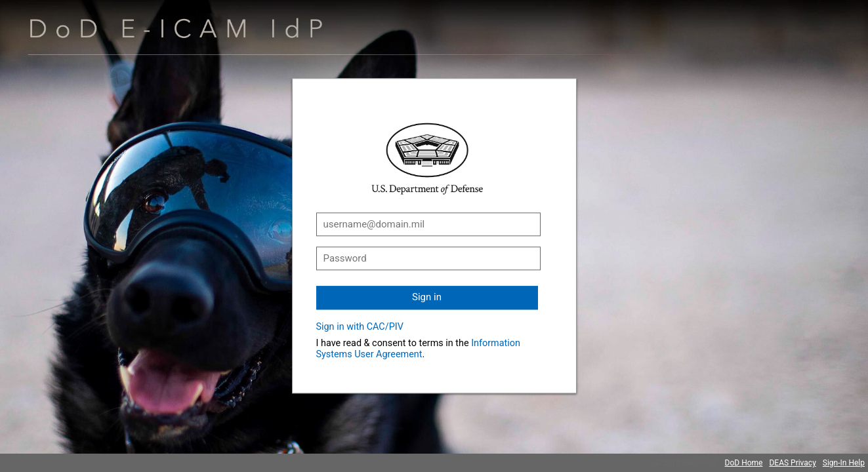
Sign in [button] (427, 297)
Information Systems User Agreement (418, 349)
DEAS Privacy (792, 463)
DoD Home (744, 463)
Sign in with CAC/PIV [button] (360, 327)
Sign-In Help (844, 463)
